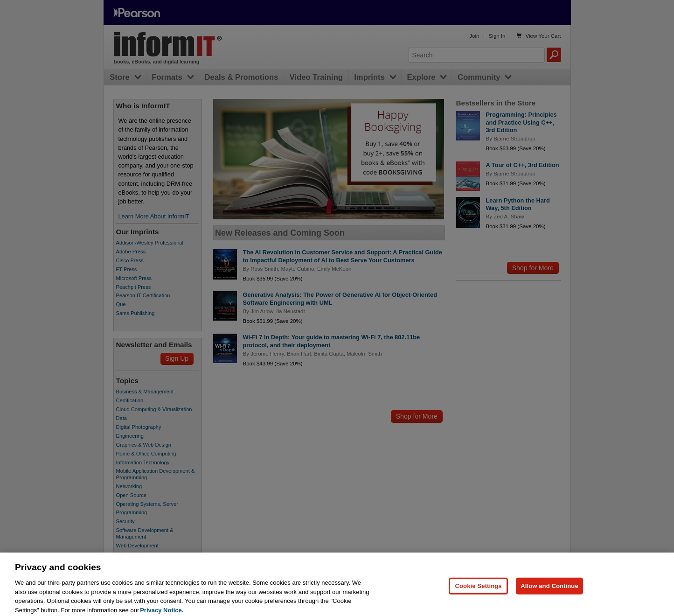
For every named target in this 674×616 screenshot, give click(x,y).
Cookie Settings (478, 591)
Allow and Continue (549, 591)
